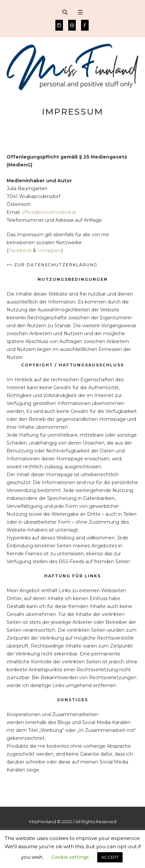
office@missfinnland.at (49, 212)
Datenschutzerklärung (62, 265)
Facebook (20, 250)
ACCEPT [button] (110, 857)
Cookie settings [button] (70, 857)
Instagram (50, 250)
